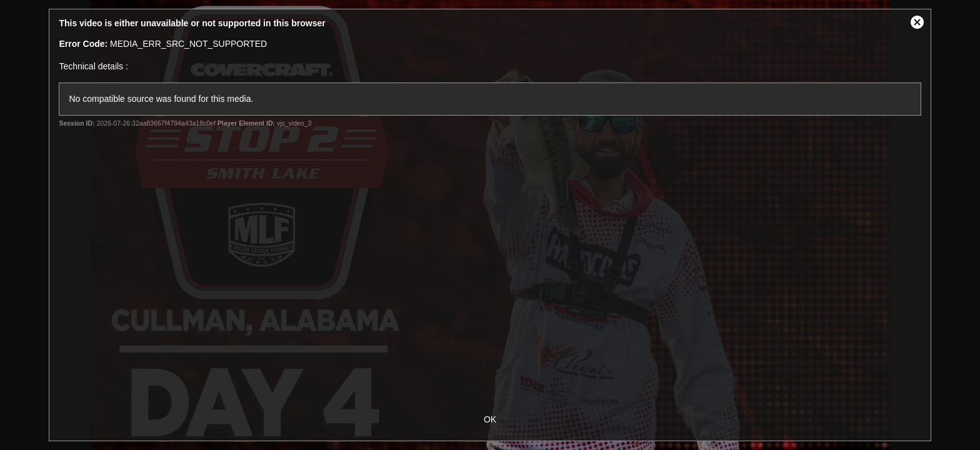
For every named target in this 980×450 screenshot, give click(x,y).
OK (490, 419)
